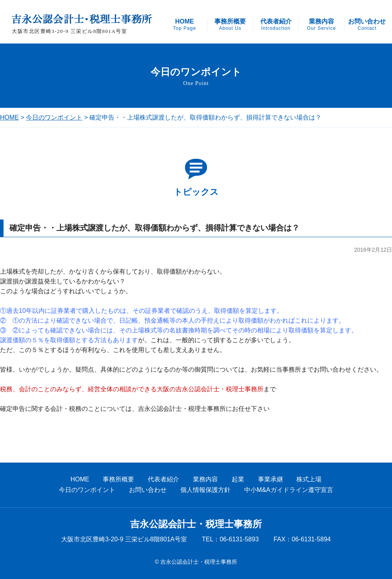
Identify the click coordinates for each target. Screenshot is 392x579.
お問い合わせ (367, 25)
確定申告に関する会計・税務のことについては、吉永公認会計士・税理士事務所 (113, 409)
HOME (184, 25)
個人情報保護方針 (205, 490)
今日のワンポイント (54, 117)
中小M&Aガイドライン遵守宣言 (289, 490)
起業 (238, 479)
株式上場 (309, 479)
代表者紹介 (276, 25)
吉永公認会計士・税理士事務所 (196, 524)
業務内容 (321, 25)
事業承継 (270, 479)
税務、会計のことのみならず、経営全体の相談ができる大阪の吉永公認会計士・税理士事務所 (132, 389)
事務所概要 (230, 25)
